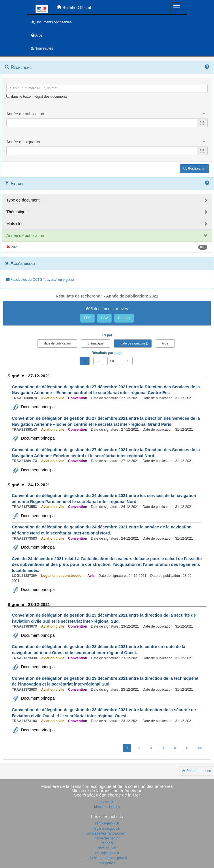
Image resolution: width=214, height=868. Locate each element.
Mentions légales (107, 807)
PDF (87, 318)
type (165, 343)
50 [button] (112, 361)
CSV (105, 318)
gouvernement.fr (107, 838)
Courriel (124, 318)
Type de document (23, 200)
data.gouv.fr (107, 848)
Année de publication (25, 236)
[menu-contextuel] (8, 96)
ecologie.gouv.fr (107, 853)
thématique (95, 343)
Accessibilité (107, 802)
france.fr (107, 843)
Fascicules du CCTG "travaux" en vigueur (40, 280)
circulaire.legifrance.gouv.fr (107, 833)
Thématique (17, 212)
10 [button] (85, 361)
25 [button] (98, 361)
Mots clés (15, 224)
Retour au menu (197, 771)
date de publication (57, 343)
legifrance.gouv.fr (107, 829)
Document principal (38, 407)
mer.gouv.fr (107, 863)
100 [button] (127, 361)
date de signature (133, 343)
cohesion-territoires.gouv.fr (107, 858)
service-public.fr (107, 823)
